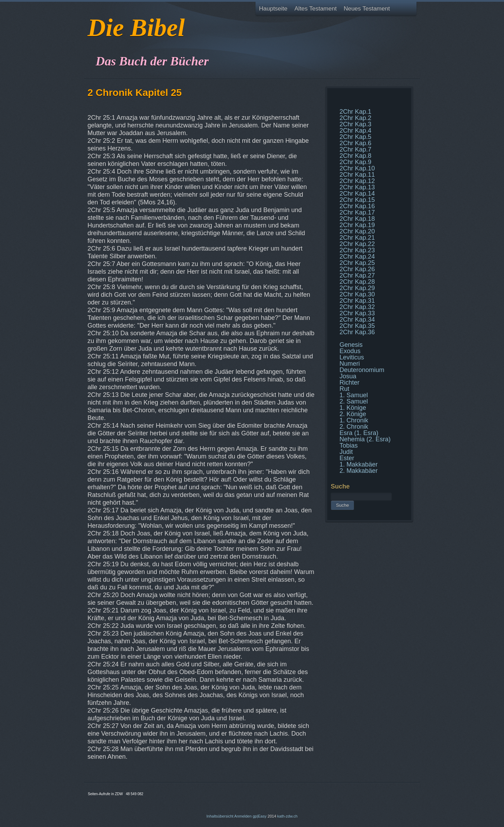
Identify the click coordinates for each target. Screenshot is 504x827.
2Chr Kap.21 (357, 238)
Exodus (350, 351)
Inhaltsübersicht (220, 816)
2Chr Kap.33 (357, 313)
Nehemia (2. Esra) (365, 439)
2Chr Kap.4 (355, 131)
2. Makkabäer (359, 471)
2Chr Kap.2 (355, 118)
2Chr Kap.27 (357, 275)
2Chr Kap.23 (357, 250)
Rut (344, 389)
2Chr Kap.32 (357, 307)
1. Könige (353, 408)
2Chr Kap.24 (357, 257)
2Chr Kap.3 (355, 124)
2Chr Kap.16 (357, 206)
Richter (349, 383)
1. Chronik (354, 420)
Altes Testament (316, 9)
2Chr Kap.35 (357, 326)
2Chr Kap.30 (357, 294)
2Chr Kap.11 (357, 175)
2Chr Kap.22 (357, 244)
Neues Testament (367, 9)
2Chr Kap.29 (357, 288)
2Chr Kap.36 (357, 332)
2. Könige (353, 414)
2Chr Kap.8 (355, 156)
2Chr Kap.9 (355, 162)
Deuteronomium (362, 370)
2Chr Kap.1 (355, 112)
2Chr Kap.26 (357, 269)
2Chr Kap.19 (357, 225)
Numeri (350, 364)
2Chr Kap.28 (357, 282)
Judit (346, 452)
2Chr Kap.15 (357, 200)
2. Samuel (354, 401)
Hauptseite (273, 9)
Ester (347, 458)
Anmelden (243, 816)
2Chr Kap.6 (355, 143)
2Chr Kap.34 (357, 320)
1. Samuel (354, 395)
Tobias (349, 446)
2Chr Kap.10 (357, 168)
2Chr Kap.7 (355, 149)
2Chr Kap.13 (357, 187)
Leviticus (352, 357)
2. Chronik (354, 427)
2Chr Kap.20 (357, 231)
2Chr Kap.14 (357, 194)
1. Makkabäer (359, 464)
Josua (348, 376)
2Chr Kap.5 (355, 137)
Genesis (351, 345)
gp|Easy (260, 816)
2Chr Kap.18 (357, 219)
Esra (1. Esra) (359, 433)
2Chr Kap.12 (357, 181)
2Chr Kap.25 (357, 263)
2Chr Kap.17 (357, 212)
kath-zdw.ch (287, 816)
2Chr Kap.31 (357, 301)
